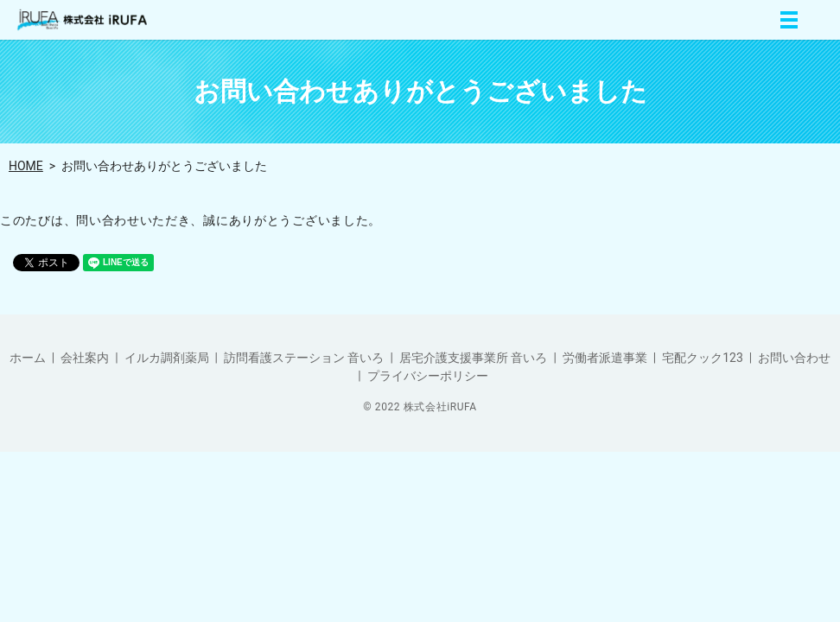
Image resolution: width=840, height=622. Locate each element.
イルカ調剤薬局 (167, 358)
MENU (789, 20)
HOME (26, 166)
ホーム (28, 358)
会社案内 (85, 358)
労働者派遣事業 (605, 358)
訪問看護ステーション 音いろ (304, 358)
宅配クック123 (703, 358)
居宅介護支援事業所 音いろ (473, 358)
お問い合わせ (794, 358)
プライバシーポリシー (428, 376)
